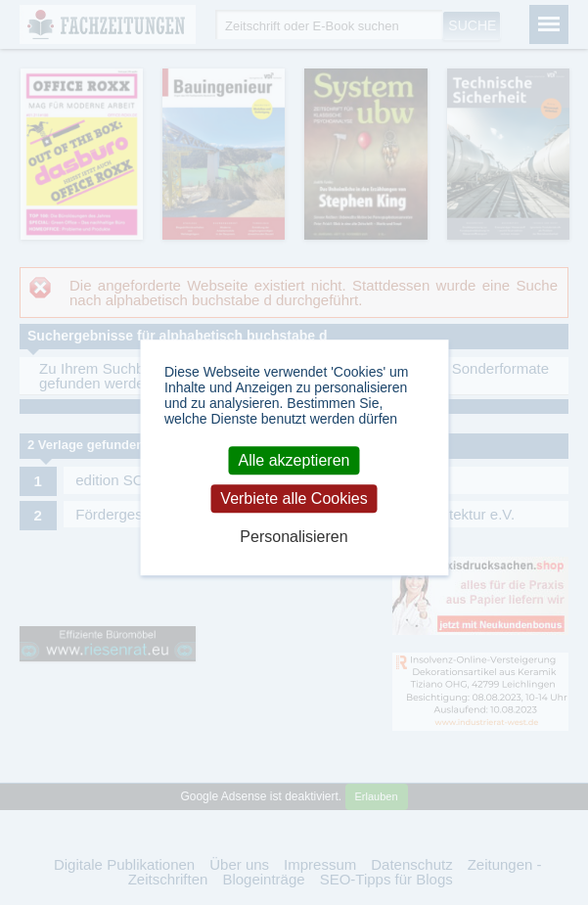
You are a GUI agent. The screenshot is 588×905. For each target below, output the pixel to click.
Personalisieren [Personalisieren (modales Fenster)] (294, 537)
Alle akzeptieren (294, 460)
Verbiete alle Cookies (294, 498)
